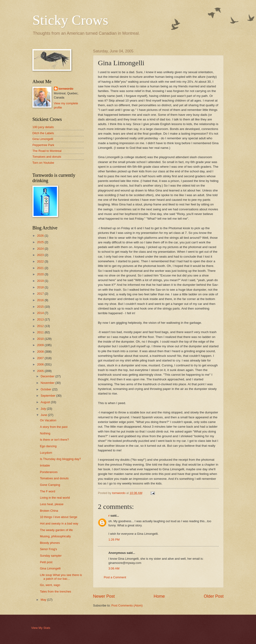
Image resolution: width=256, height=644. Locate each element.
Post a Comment (115, 577)
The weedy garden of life (56, 530)
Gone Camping (50, 485)
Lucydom (46, 453)
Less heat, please (52, 504)
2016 (41, 300)
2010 (41, 339)
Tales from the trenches (55, 591)
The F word (47, 491)
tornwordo (66, 89)
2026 (41, 236)
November (48, 383)
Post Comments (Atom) (127, 605)
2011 (41, 332)
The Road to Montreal (47, 151)
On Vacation (48, 420)
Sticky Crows (70, 20)
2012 (41, 326)
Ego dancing (48, 446)
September (48, 396)
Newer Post (104, 596)
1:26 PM (114, 540)
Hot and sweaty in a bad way (59, 523)
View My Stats (41, 628)
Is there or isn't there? (54, 440)
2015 (41, 307)
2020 (41, 274)
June (44, 415)
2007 (41, 358)
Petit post (46, 562)
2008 (41, 352)
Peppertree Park (43, 145)
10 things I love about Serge (59, 517)
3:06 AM (114, 568)
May (44, 600)
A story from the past (54, 427)
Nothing (45, 433)
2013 (41, 319)
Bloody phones (50, 543)
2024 (41, 249)
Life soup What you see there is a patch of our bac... (61, 577)
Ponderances (49, 472)
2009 (41, 345)
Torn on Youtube (43, 163)
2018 (41, 287)
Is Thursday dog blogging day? (60, 459)
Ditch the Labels (43, 133)
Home (159, 596)
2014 (41, 313)
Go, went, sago (50, 585)
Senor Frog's (48, 549)
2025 (41, 242)
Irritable (45, 465)
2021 (41, 268)
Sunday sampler (51, 556)
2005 (41, 371)
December (48, 376)
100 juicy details (43, 127)
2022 (41, 261)
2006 (41, 364)
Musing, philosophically (55, 536)
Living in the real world (55, 498)
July (44, 409)
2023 (41, 255)
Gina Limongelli (43, 139)
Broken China (49, 511)
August (46, 402)
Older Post (214, 596)
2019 (41, 281)
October (46, 389)
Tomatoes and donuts (47, 157)
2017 (41, 294)
